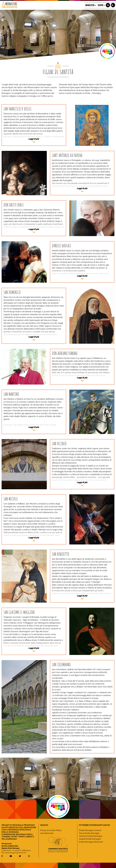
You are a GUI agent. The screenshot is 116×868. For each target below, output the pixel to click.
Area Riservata (47, 833)
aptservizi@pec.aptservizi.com (16, 853)
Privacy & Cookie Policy (51, 830)
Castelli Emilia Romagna (90, 839)
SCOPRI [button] (101, 5)
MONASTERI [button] (91, 5)
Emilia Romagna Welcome (91, 842)
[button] (108, 5)
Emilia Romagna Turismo (90, 830)
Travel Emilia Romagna (89, 833)
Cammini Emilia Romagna (91, 836)
